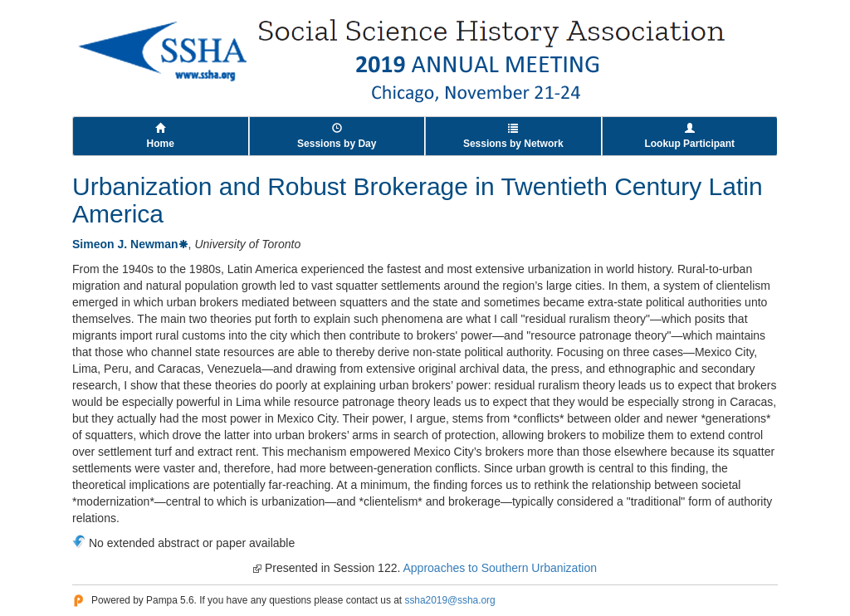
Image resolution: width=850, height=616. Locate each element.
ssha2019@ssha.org (449, 600)
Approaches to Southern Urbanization (499, 568)
